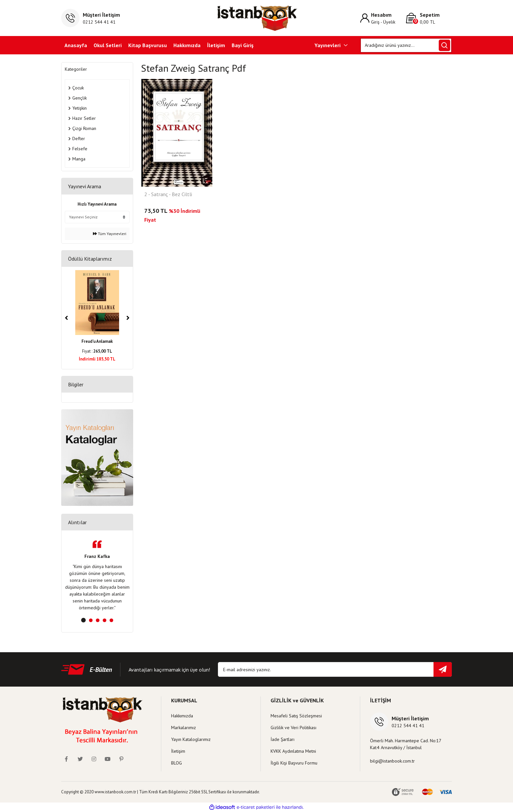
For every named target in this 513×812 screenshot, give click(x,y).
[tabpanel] (97, 576)
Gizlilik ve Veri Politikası (293, 728)
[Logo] (257, 18)
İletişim (216, 45)
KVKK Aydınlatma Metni (293, 751)
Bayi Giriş (243, 45)
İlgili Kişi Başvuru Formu (294, 763)
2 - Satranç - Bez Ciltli (168, 194)
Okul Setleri (108, 45)
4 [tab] (105, 620)
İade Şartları (283, 739)
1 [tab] (83, 620)
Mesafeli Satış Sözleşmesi (296, 716)
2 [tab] (91, 620)
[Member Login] (383, 18)
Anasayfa (76, 45)
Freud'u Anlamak (97, 341)
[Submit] (443, 669)
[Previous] (66, 318)
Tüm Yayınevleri (110, 234)
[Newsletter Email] (335, 669)
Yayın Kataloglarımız (191, 739)
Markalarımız (184, 728)
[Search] (406, 45)
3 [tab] (98, 620)
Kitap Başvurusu (148, 45)
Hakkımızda (187, 45)
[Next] (128, 318)
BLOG (177, 763)
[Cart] (429, 18)
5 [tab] (111, 620)
